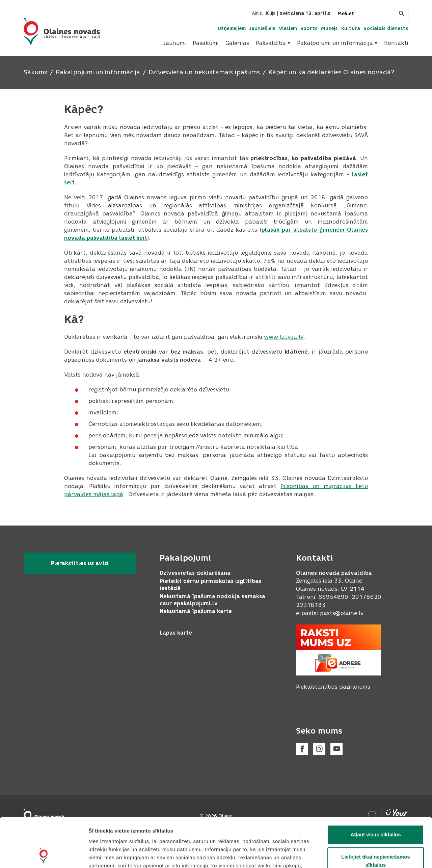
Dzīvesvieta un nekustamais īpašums (204, 72)
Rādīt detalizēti (368, 855)
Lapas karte (176, 633)
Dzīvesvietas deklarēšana (195, 573)
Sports (309, 29)
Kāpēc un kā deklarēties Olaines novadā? (331, 72)
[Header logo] (62, 31)
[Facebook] (302, 749)
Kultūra (351, 29)
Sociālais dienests (386, 29)
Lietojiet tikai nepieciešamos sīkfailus (375, 814)
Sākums (35, 72)
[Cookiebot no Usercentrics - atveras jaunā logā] (44, 855)
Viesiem (288, 29)
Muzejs (329, 29)
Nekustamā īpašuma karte (196, 611)
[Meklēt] (371, 14)
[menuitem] (175, 43)
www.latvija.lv (284, 337)
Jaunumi (175, 43)
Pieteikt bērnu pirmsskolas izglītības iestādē (210, 585)
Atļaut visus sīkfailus (375, 788)
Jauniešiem (262, 29)
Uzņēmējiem (232, 29)
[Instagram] (319, 749)
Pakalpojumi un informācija (337, 43)
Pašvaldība (273, 43)
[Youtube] (336, 749)
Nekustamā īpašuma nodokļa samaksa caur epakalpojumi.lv (212, 600)
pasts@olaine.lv (342, 613)
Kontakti (396, 43)
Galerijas (237, 43)
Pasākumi (206, 43)
